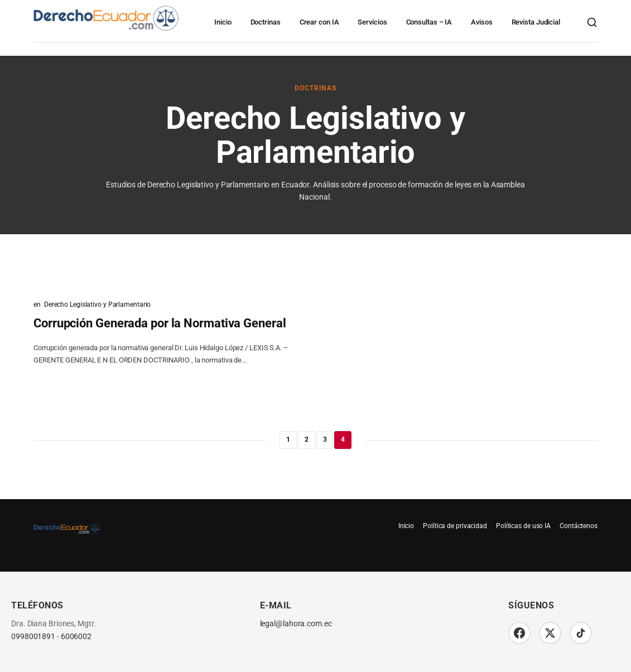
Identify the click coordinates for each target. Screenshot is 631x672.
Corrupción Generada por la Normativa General (160, 323)
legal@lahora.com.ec (296, 624)
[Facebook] (519, 633)
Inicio (223, 22)
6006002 (76, 637)
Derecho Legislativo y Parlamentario (98, 304)
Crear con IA (319, 22)
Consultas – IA (429, 22)
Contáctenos (579, 526)
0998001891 (33, 637)
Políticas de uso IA (523, 526)
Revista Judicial (536, 22)
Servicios (372, 22)
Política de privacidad (455, 526)
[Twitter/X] (550, 633)
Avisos (481, 22)
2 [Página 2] (307, 439)
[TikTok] (581, 633)
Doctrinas (266, 22)
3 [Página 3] (325, 439)
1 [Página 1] (288, 439)
